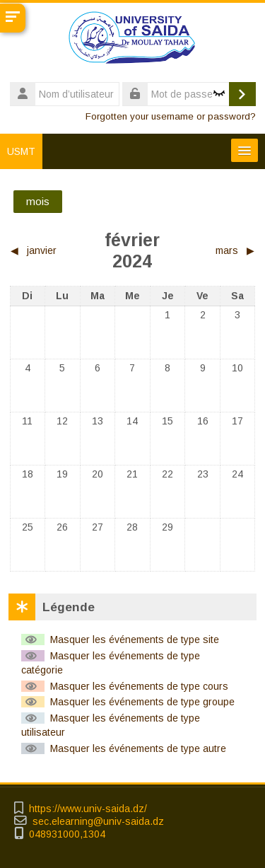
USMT (21, 151)
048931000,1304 (67, 834)
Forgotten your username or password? (171, 116)
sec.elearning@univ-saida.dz (98, 822)
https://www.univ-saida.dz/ (88, 809)
